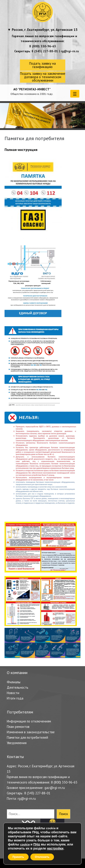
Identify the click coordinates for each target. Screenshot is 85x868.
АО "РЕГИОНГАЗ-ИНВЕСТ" (32, 89)
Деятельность (18, 687)
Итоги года (15, 698)
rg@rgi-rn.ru (70, 51)
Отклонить (42, 857)
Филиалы (14, 682)
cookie (25, 844)
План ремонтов (18, 727)
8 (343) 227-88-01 (45, 51)
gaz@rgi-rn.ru (55, 788)
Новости (13, 693)
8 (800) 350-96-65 (43, 46)
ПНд (37, 844)
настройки (55, 849)
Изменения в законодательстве (31, 732)
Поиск (64, 814)
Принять (18, 857)
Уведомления (17, 743)
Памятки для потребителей (27, 737)
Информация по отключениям (29, 721)
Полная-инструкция (21, 150)
